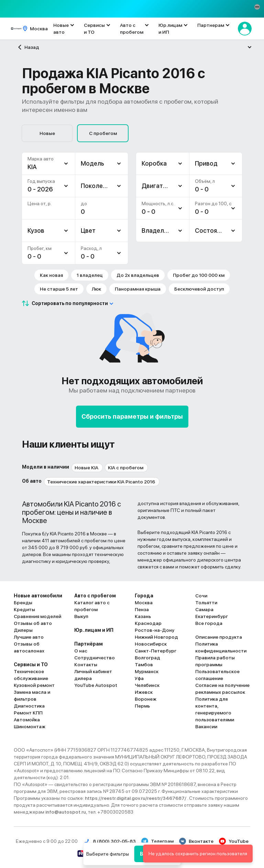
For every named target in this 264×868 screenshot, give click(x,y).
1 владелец (90, 275)
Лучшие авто (29, 637)
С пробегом (103, 133)
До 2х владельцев (138, 275)
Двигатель (157, 186)
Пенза (142, 609)
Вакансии (206, 726)
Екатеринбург (212, 616)
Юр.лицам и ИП (170, 29)
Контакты (86, 665)
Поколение (97, 186)
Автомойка (27, 720)
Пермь (142, 706)
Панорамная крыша (138, 289)
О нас (81, 651)
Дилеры (23, 630)
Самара (204, 609)
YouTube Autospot (96, 685)
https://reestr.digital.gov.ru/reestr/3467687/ (136, 798)
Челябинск (147, 685)
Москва (144, 603)
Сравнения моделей (37, 616)
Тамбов (144, 665)
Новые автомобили (38, 596)
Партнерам (211, 25)
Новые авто (61, 29)
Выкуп (81, 616)
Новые (47, 133)
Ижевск (144, 692)
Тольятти (206, 603)
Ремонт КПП (28, 713)
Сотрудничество (95, 658)
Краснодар (148, 623)
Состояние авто (219, 231)
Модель (92, 163)
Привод (206, 163)
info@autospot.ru (66, 812)
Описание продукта (219, 637)
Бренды (23, 603)
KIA (32, 167)
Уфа (139, 678)
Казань (143, 616)
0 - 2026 (40, 189)
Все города (209, 623)
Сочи (201, 596)
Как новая (51, 275)
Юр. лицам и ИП (94, 630)
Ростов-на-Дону (155, 630)
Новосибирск (151, 644)
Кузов (36, 231)
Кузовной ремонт (34, 685)
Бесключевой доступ (199, 289)
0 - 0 (34, 256)
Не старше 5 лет (59, 289)
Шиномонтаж (30, 726)
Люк (96, 289)
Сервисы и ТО (94, 29)
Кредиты (24, 609)
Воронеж (146, 699)
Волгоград (147, 658)
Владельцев (160, 231)
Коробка (154, 163)
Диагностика (29, 706)
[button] (257, 7)
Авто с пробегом (132, 29)
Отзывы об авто (33, 623)
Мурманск (147, 671)
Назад (28, 47)
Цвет (88, 231)
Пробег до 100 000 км (199, 275)
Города (144, 596)
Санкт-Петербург (156, 651)
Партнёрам (89, 644)
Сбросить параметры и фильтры (132, 416)
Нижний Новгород (156, 637)
